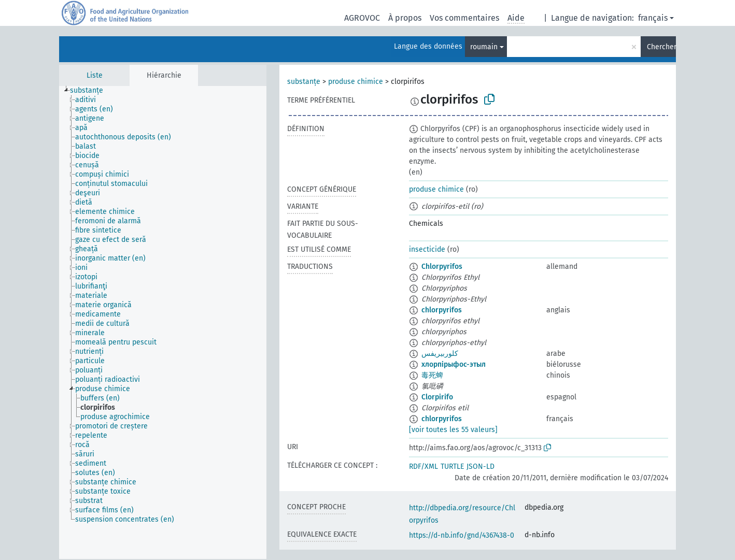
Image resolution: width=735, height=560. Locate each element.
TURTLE (452, 466)
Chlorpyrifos (442, 267)
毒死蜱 (432, 375)
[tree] (163, 322)
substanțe (304, 82)
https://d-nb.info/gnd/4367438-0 (462, 535)
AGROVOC (362, 18)
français (653, 18)
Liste (95, 75)
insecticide (427, 249)
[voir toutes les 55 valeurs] (453, 430)
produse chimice (356, 82)
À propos (405, 18)
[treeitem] (91, 91)
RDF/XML (423, 466)
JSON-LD (480, 466)
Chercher (661, 47)
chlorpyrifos (442, 310)
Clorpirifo (437, 397)
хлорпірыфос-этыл (454, 364)
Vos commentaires (464, 18)
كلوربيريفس (440, 354)
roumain (484, 47)
